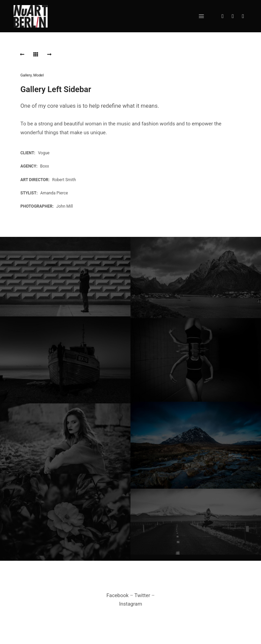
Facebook (117, 595)
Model (39, 75)
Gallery (26, 75)
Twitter (142, 595)
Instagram (130, 604)
